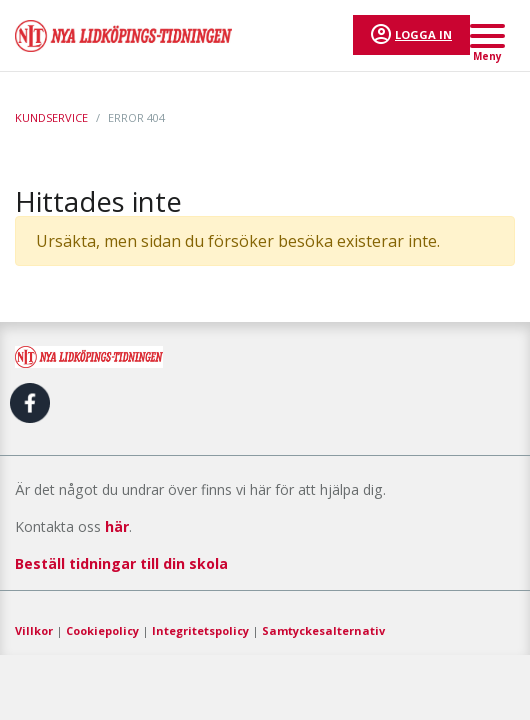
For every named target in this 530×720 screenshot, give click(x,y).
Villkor (34, 630)
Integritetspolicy (200, 630)
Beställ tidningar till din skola (121, 563)
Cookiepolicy (102, 630)
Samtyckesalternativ (323, 630)
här (117, 526)
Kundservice (51, 117)
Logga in (423, 34)
